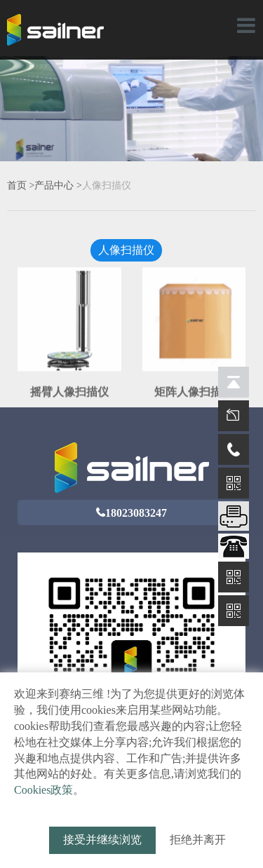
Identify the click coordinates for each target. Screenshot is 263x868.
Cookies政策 (43, 790)
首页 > (21, 185)
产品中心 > (58, 185)
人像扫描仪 (107, 185)
